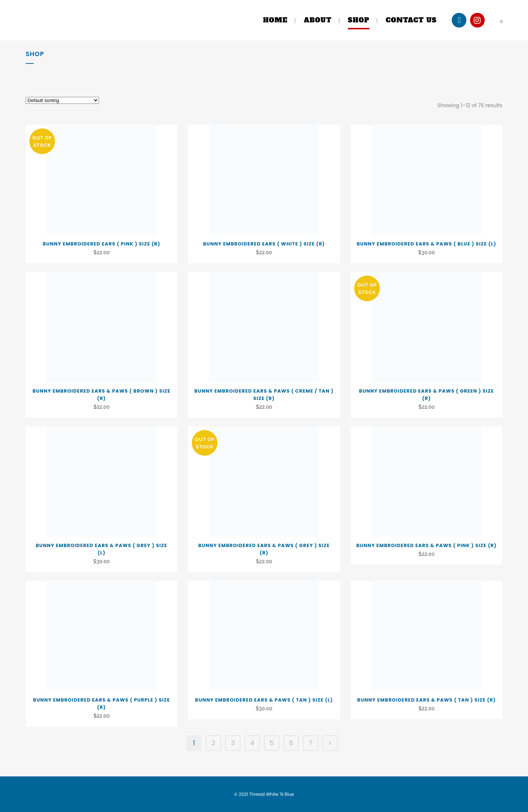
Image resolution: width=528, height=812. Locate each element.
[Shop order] (62, 100)
